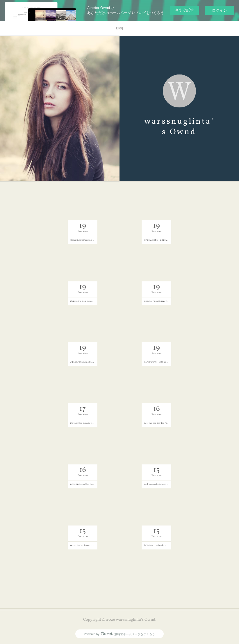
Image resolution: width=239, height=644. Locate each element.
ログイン (220, 10)
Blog (119, 28)
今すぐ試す (184, 10)
